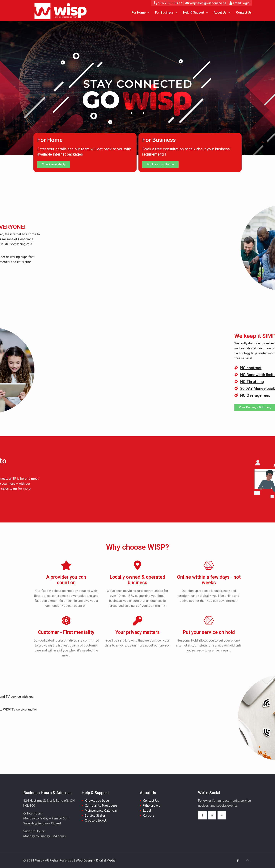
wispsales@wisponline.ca (206, 3)
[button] (54, 164)
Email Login (239, 3)
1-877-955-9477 (168, 3)
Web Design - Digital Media (96, 860)
